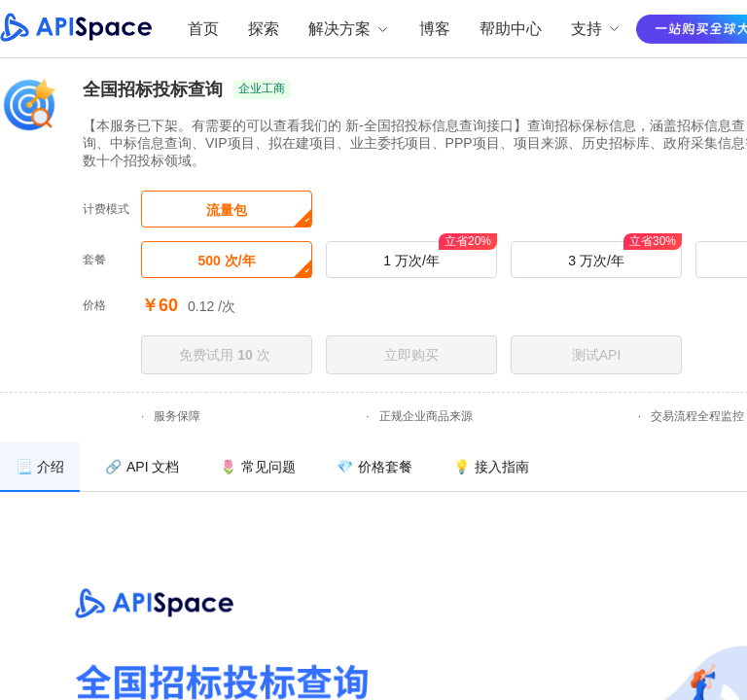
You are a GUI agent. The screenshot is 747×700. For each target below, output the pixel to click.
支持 (596, 29)
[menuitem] (40, 467)
